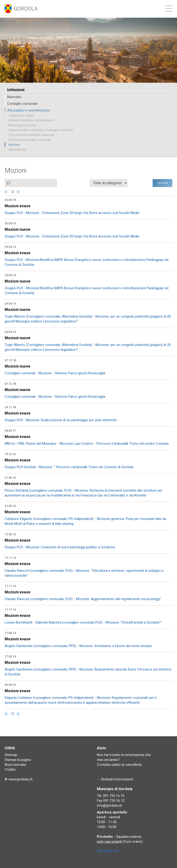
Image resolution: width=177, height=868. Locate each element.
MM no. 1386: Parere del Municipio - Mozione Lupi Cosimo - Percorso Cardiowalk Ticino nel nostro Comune (87, 444)
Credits (10, 769)
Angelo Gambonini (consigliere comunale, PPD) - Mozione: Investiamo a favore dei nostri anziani (78, 646)
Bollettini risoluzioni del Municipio (31, 120)
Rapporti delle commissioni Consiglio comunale (41, 130)
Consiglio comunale (22, 104)
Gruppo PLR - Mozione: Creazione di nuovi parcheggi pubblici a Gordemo (60, 547)
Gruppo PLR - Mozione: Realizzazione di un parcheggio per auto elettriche (61, 420)
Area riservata (15, 765)
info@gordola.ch (110, 806)
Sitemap (11, 755)
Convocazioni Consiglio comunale (31, 135)
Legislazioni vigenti (21, 115)
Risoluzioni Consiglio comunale (30, 140)
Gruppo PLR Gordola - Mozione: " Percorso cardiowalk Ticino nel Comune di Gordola (69, 467)
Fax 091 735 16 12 (111, 801)
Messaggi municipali (23, 125)
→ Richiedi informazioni (115, 779)
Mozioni (14, 145)
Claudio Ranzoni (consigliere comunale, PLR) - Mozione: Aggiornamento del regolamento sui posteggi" (83, 599)
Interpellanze (17, 150)
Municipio (14, 97)
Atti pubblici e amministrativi (29, 110)
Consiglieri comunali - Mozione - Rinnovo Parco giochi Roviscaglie (55, 373)
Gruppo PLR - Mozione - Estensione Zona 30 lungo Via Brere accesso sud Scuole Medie (72, 213)
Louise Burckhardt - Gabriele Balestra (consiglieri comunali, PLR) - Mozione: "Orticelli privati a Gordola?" (83, 622)
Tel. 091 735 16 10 (111, 796)
